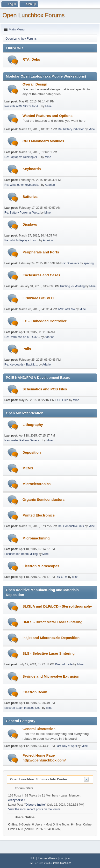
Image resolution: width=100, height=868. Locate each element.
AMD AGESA (66, 309)
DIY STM (62, 577)
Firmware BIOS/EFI (38, 298)
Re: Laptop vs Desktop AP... (22, 157)
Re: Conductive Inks (71, 526)
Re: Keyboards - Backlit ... (21, 365)
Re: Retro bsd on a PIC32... (22, 337)
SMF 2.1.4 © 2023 (39, 863)
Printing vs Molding (72, 286)
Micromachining (36, 538)
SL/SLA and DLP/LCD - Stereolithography (57, 606)
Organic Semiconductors (43, 500)
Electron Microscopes (41, 566)
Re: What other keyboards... (22, 185)
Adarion (50, 185)
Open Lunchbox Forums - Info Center (39, 779)
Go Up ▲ (65, 858)
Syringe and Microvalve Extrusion (51, 676)
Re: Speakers (70, 263)
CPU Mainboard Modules (43, 141)
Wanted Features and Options (47, 116)
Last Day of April (66, 746)
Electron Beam (35, 692)
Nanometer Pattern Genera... (23, 440)
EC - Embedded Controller (44, 321)
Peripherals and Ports (41, 252)
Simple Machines (61, 863)
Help (32, 858)
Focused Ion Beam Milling (21, 554)
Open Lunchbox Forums (33, 15)
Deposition (32, 452)
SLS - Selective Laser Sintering (49, 653)
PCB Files (62, 400)
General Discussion (39, 729)
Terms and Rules (47, 858)
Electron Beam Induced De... (23, 708)
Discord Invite (64, 664)
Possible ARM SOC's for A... (22, 106)
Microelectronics (36, 484)
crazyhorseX (17, 800)
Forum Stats (22, 788)
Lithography (33, 425)
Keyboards (32, 169)
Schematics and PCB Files (45, 389)
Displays (30, 224)
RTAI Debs (31, 59)
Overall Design (35, 84)
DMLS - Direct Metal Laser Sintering (52, 622)
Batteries (30, 197)
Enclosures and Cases (41, 275)
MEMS (28, 468)
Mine (48, 106)
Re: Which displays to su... (21, 240)
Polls (27, 349)
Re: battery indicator (71, 129)
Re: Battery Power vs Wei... (22, 213)
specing (89, 263)
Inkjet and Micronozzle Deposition (51, 638)
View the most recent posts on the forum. (35, 809)
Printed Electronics (39, 515)
